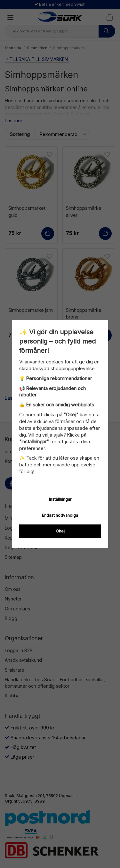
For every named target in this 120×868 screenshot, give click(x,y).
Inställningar (60, 499)
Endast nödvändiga (60, 515)
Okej (60, 531)
